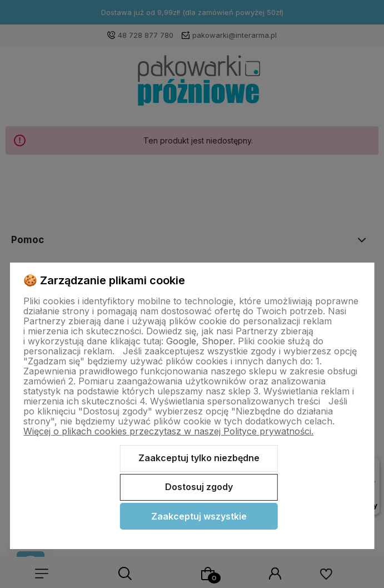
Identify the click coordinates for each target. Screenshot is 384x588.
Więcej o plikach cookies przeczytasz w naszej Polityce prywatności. (168, 431)
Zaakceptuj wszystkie (199, 516)
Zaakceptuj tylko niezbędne (199, 458)
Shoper (217, 341)
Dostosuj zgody (199, 487)
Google (181, 341)
